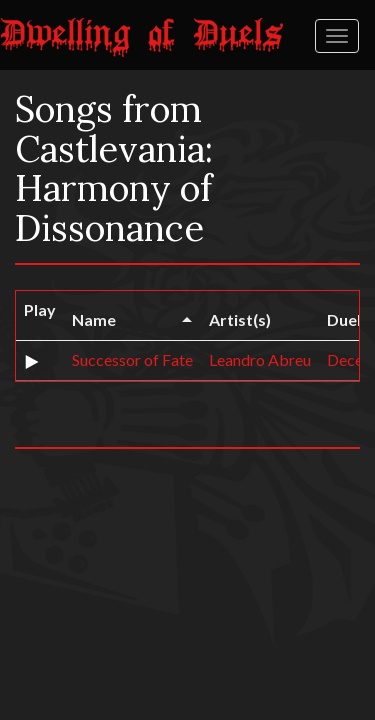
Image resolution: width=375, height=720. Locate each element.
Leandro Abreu (260, 359)
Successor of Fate (132, 359)
